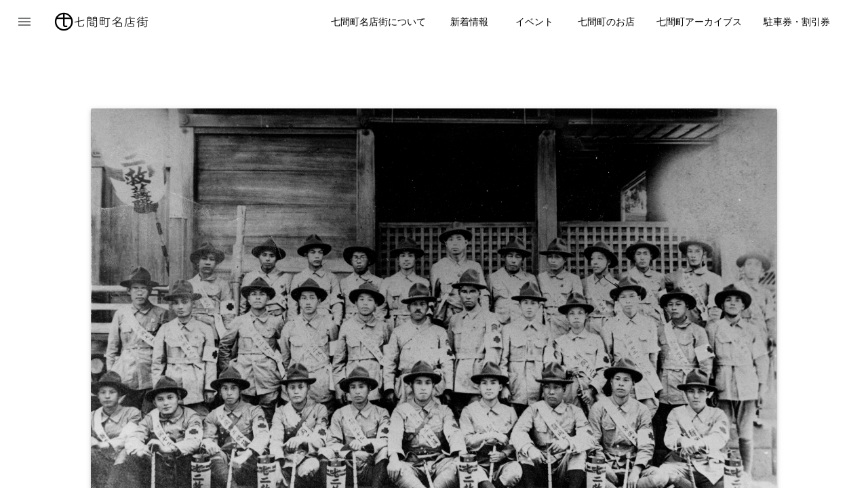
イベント (534, 22)
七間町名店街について (378, 22)
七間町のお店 (606, 22)
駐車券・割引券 (797, 22)
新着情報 (469, 22)
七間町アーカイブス (699, 22)
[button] (24, 22)
